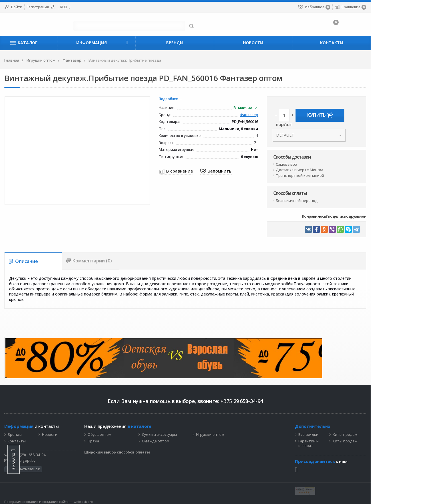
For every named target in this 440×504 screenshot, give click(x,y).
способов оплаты (165, 449)
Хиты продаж (383, 432)
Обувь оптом (131, 432)
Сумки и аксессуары (191, 432)
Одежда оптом (187, 438)
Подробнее (203, 99)
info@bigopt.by (52, 457)
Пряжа (125, 438)
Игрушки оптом (242, 432)
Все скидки (346, 432)
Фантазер (285, 115)
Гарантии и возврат (346, 441)
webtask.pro (115, 498)
